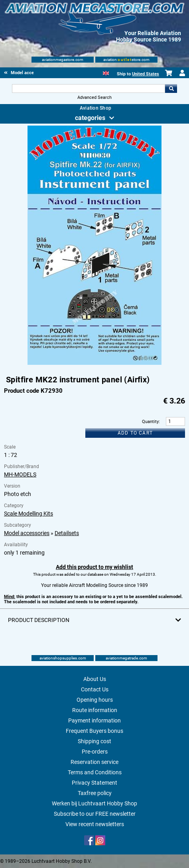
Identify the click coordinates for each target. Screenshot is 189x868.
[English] (106, 72)
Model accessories (27, 533)
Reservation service (94, 762)
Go (171, 89)
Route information (95, 710)
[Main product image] (94, 363)
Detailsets (67, 533)
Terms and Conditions (95, 772)
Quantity (150, 422)
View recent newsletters (95, 824)
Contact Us (95, 689)
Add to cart (135, 433)
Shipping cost (94, 741)
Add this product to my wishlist (94, 567)
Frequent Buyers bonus (94, 731)
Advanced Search (94, 97)
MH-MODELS (20, 474)
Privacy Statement (94, 783)
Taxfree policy (95, 793)
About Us (95, 679)
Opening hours (95, 700)
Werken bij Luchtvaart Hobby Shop (94, 803)
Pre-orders (95, 752)
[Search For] (89, 89)
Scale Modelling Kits (29, 514)
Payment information (94, 720)
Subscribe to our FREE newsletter (95, 814)
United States (146, 74)
